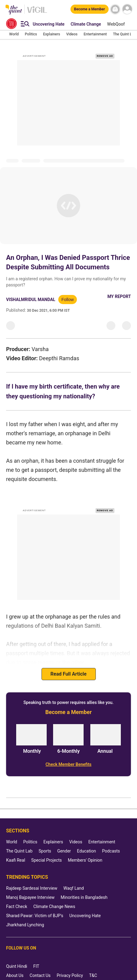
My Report (119, 296)
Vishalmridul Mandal (31, 300)
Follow (67, 300)
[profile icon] (127, 9)
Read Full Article (68, 674)
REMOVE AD (105, 56)
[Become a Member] (90, 9)
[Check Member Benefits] (68, 764)
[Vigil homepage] (37, 13)
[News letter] (115, 9)
